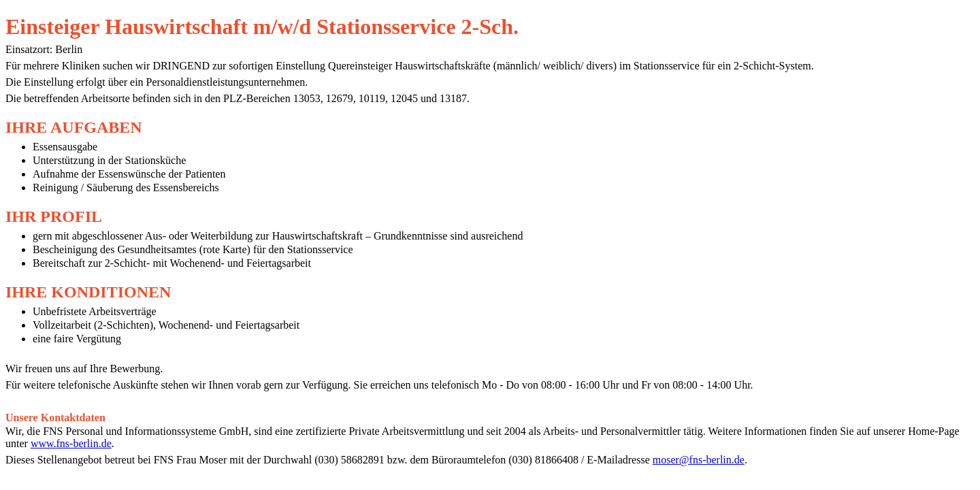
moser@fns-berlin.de (699, 460)
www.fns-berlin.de (71, 443)
